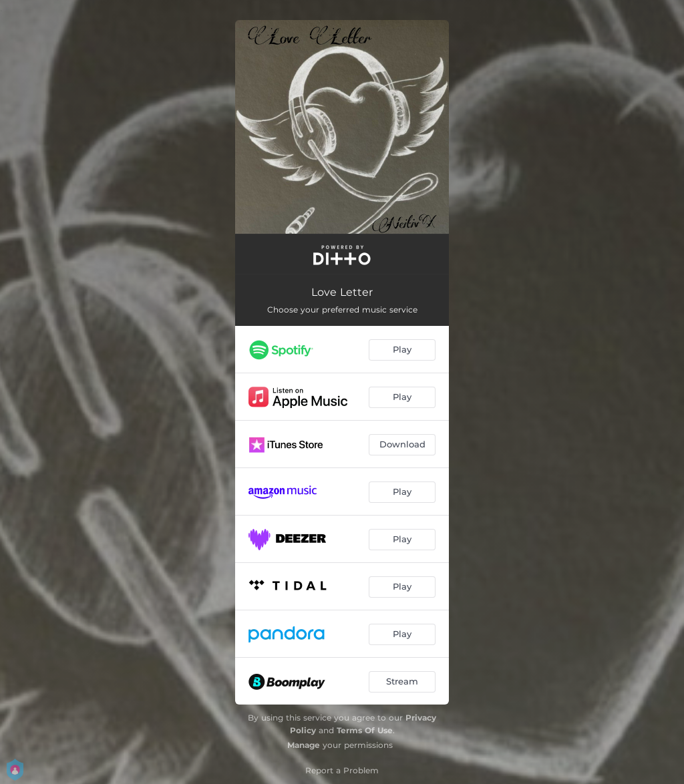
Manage (304, 745)
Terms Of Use (365, 730)
